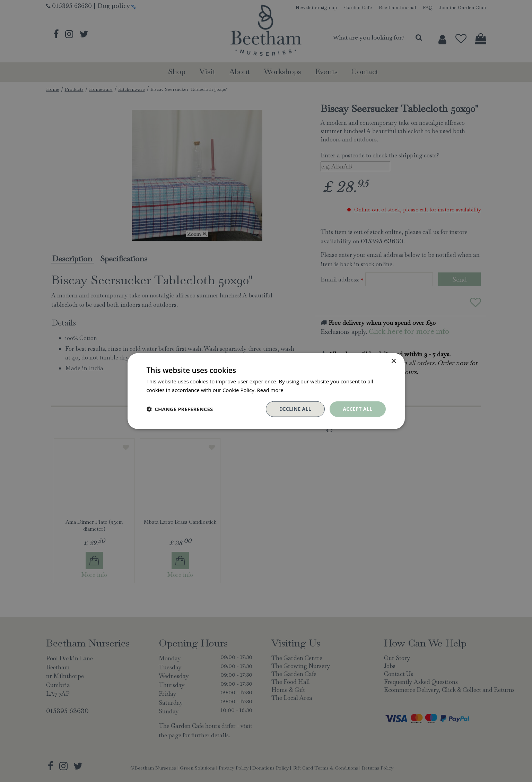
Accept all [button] (357, 409)
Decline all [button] (295, 409)
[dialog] (266, 391)
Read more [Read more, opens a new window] (271, 390)
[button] (180, 409)
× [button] (394, 361)
